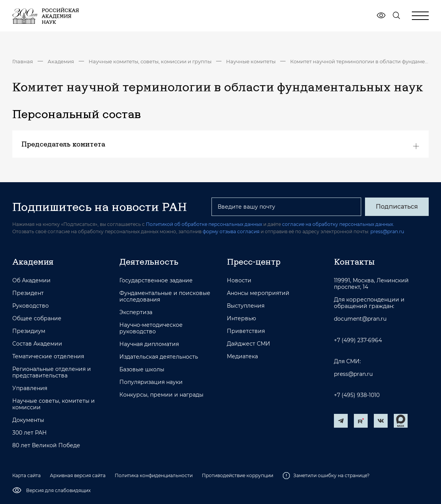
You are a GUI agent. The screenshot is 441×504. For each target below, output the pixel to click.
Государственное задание (156, 281)
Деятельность (149, 262)
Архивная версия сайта (78, 475)
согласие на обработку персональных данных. (338, 224)
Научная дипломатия (149, 344)
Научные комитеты (251, 61)
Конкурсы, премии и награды (161, 395)
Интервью (241, 319)
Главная (23, 61)
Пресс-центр (254, 262)
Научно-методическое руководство (151, 328)
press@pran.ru (387, 231)
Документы (28, 420)
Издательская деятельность (159, 357)
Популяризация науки (151, 382)
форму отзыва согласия (231, 231)
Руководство (31, 306)
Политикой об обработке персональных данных (204, 224)
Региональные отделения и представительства (52, 372)
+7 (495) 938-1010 (357, 395)
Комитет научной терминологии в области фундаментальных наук (359, 61)
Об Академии (31, 281)
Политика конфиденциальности (154, 475)
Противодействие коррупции (238, 475)
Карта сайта (26, 475)
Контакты (354, 262)
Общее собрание (37, 319)
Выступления (246, 306)
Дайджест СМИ (249, 344)
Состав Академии (37, 344)
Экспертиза (136, 312)
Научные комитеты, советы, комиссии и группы (150, 61)
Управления (30, 388)
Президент (28, 293)
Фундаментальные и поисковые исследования (165, 296)
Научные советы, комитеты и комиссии (54, 404)
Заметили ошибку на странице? (326, 476)
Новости (239, 281)
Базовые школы (142, 370)
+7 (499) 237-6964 (358, 340)
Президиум (29, 331)
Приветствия (246, 331)
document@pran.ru (360, 319)
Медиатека (242, 357)
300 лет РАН (30, 433)
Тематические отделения (48, 357)
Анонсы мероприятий (258, 293)
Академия (61, 61)
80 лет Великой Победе (46, 446)
